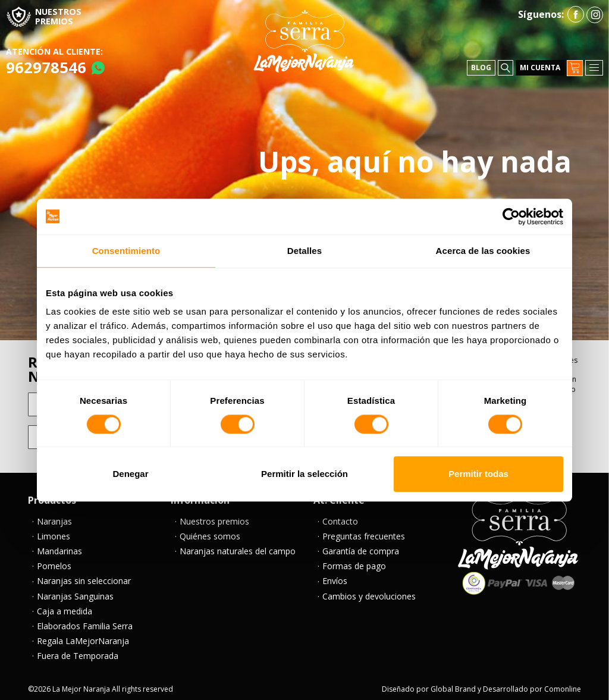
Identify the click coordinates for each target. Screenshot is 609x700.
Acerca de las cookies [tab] (483, 251)
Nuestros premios (214, 516)
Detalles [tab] (304, 251)
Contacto (340, 516)
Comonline (563, 683)
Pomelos (54, 561)
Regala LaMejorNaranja (83, 635)
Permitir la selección (304, 474)
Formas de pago (354, 561)
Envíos (335, 576)
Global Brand (453, 683)
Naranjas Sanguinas (75, 591)
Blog (481, 62)
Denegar (130, 474)
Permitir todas (478, 474)
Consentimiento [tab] (126, 251)
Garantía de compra (361, 545)
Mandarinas (59, 545)
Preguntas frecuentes (364, 531)
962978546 (46, 62)
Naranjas (54, 516)
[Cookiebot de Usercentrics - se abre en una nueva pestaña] (511, 216)
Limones (54, 531)
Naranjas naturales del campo (238, 545)
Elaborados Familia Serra (85, 620)
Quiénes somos (210, 531)
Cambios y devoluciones (369, 591)
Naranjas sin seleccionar (84, 576)
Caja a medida (65, 605)
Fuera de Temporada (78, 651)
